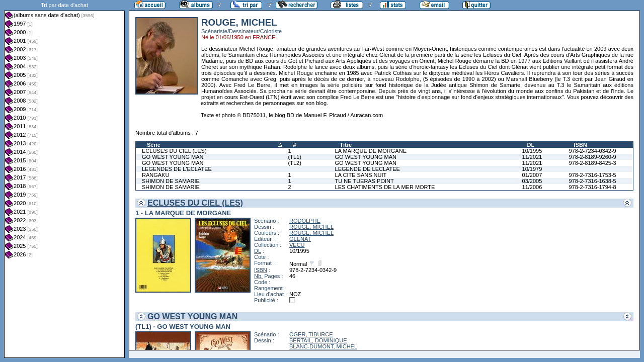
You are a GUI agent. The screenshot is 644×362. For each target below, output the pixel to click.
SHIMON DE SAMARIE (171, 181)
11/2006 (532, 187)
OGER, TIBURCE (311, 334)
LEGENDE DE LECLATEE (368, 169)
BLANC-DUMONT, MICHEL (323, 346)
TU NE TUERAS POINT (365, 181)
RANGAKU (155, 175)
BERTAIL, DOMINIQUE (318, 340)
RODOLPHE (305, 221)
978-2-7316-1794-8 (592, 187)
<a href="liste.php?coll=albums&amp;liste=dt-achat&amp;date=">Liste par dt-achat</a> (64, 179)
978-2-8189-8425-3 (592, 163)
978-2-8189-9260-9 (592, 157)
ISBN (580, 145)
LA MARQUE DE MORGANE (371, 151)
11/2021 (532, 157)
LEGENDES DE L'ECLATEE (177, 169)
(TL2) (295, 163)
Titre (346, 145)
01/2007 (532, 175)
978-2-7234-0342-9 (592, 151)
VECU (297, 245)
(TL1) (295, 157)
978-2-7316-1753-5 (592, 175)
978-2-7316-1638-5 (592, 181)
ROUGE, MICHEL (311, 227)
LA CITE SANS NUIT (361, 175)
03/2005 (532, 181)
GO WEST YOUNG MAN (173, 157)
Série (154, 145)
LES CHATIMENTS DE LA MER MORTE (385, 187)
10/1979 (532, 169)
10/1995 (532, 151)
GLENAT (300, 239)
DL (531, 145)
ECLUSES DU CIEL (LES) (174, 151)
